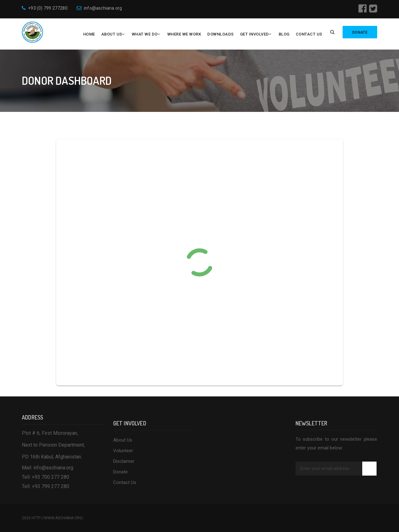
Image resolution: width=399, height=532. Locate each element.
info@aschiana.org (99, 8)
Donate (120, 472)
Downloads (221, 34)
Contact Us (309, 34)
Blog (284, 34)
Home (89, 34)
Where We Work (184, 34)
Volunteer (123, 451)
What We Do (145, 34)
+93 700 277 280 (50, 477)
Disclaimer (124, 461)
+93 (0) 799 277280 (45, 8)
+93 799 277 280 (50, 486)
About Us (112, 34)
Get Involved (255, 34)
